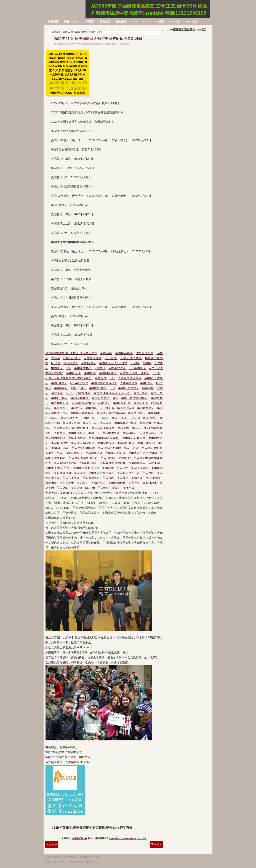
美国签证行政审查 (134, 438)
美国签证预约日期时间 (135, 373)
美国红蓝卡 (74, 373)
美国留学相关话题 (65, 463)
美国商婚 (106, 353)
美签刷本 (154, 413)
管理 (97, 857)
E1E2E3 (135, 418)
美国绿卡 (80, 473)
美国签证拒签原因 (82, 413)
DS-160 (90, 488)
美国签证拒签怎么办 (101, 473)
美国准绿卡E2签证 (83, 443)
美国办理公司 (140, 468)
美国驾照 (91, 408)
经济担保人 (71, 363)
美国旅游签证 (77, 433)
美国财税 (148, 473)
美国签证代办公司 (128, 473)
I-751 (70, 393)
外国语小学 (98, 483)
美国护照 (123, 428)
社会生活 (121, 21)
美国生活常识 (137, 413)
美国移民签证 (94, 453)
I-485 (83, 388)
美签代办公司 (62, 473)
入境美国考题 (129, 383)
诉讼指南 (51, 483)
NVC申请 (111, 358)
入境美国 (154, 463)
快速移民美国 (137, 463)
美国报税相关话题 (109, 448)
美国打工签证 (71, 478)
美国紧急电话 (91, 478)
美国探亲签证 (124, 353)
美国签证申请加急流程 (143, 453)
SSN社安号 (107, 408)
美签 (65, 32)
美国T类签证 (59, 383)
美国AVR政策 (117, 368)
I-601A (85, 418)
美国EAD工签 (122, 403)
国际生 (56, 358)
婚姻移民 (148, 388)
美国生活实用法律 (83, 448)
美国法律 (108, 468)
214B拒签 (191, 21)
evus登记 (104, 403)
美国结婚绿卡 (106, 443)
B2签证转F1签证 (131, 358)
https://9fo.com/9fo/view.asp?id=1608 (127, 838)
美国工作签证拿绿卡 (70, 453)
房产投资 (134, 483)
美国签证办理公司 (109, 488)
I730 (69, 368)
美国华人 (82, 483)
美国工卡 (94, 433)
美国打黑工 (61, 408)
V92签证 (159, 21)
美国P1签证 (119, 418)
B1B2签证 (52, 418)
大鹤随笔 (89, 21)
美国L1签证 (131, 448)
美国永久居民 (101, 398)
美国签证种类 (93, 358)
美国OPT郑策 (126, 443)
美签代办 (101, 378)
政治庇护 (125, 458)
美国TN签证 (89, 363)
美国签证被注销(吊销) (111, 413)
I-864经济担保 (79, 383)
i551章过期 (83, 393)
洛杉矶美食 (67, 483)
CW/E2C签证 (72, 358)
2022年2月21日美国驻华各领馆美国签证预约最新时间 (98, 39)
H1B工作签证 (100, 418)
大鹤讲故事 (150, 483)
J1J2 (146, 21)
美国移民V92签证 (126, 423)
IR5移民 (135, 363)
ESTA (156, 373)
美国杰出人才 (69, 418)
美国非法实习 (126, 408)
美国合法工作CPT (103, 428)
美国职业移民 (98, 388)
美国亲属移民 (80, 398)
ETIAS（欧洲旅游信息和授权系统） (69, 378)
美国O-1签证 (60, 398)
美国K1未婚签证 (129, 388)
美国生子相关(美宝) (58, 468)
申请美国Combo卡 (84, 403)
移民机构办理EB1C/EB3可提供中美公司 (71, 353)
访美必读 (53, 21)
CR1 (74, 388)
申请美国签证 (148, 433)
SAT (112, 378)
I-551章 (56, 363)
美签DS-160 (71, 21)
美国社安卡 (141, 403)
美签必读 (129, 488)
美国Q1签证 (108, 458)
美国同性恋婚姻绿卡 (104, 383)
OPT (134, 21)
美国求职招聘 (117, 483)
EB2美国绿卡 (137, 368)
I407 (115, 398)
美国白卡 (90, 373)
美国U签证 (61, 388)
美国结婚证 (150, 418)
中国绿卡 (57, 368)
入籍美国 (60, 433)
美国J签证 (147, 383)
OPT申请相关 (145, 353)
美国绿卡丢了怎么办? (113, 363)
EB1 (112, 388)
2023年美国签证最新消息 (83, 32)
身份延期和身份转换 (113, 463)
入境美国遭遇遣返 (130, 378)
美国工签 (57, 393)
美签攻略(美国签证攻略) (104, 438)
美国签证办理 (71, 423)
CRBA (147, 363)
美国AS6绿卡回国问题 (97, 423)
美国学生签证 (111, 433)
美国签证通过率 (115, 453)
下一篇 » (156, 845)
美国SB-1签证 (88, 463)
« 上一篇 (52, 845)
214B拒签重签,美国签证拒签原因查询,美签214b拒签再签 (65, 7)
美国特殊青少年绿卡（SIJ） (112, 393)
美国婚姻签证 (146, 408)
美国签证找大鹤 (80, 838)
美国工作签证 (77, 438)
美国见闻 (105, 21)
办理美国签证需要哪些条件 (71, 428)
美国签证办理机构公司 (83, 458)
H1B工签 (175, 21)
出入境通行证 (60, 403)
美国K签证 (141, 393)
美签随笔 (77, 488)
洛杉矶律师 (153, 478)
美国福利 (108, 478)
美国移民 (123, 478)
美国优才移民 (83, 368)
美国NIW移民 (108, 373)
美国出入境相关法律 (86, 468)
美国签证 (137, 478)
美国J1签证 (130, 433)
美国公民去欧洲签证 (135, 398)
